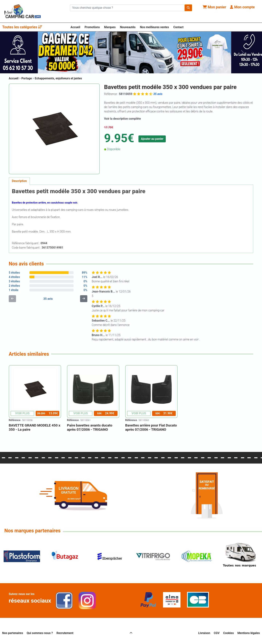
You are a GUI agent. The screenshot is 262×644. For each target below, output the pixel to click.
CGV (217, 633)
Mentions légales (249, 633)
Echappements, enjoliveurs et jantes (58, 78)
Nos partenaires (13, 633)
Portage (27, 78)
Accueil (75, 27)
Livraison (204, 633)
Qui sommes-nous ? (40, 633)
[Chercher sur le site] (127, 8)
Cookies (229, 633)
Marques (110, 27)
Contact (178, 27)
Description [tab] (19, 181)
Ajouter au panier (152, 139)
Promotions (92, 27)
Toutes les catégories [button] (22, 27)
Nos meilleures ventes (154, 27)
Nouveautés (128, 27)
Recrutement (65, 633)
